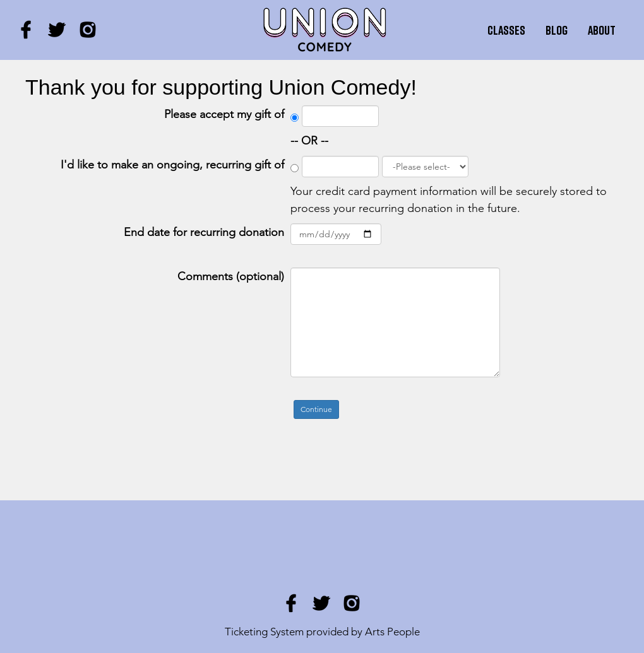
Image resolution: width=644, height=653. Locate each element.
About (602, 30)
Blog (557, 30)
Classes (506, 30)
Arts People (392, 632)
